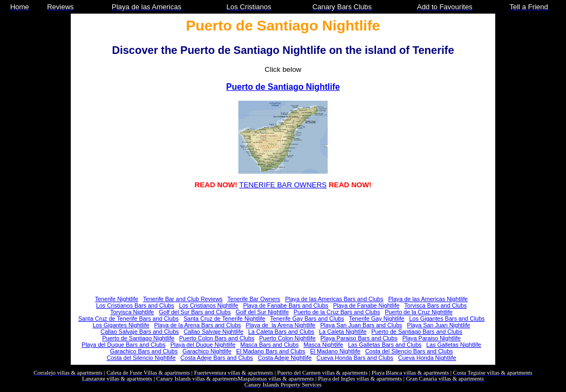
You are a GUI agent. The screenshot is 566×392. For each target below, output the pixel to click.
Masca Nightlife (324, 345)
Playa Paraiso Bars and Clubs (359, 338)
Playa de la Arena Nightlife (281, 325)
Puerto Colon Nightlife (287, 338)
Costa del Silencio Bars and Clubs (409, 351)
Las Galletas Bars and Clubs (384, 345)
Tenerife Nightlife (117, 299)
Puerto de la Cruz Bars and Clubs (337, 312)
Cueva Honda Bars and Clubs (355, 358)
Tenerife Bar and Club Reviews (183, 299)
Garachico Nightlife (207, 351)
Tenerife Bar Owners (254, 299)
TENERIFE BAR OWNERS (283, 185)
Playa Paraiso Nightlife (431, 338)
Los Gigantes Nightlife (121, 325)
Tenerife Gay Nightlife (377, 318)
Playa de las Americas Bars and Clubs (334, 299)
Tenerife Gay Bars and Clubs (307, 318)
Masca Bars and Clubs (270, 345)
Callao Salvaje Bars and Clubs (140, 332)
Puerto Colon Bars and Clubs (217, 338)
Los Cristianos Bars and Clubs (135, 305)
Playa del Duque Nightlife (203, 345)
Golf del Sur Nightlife (262, 312)
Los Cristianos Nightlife (209, 305)
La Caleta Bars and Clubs (281, 332)
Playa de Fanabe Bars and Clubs (286, 305)
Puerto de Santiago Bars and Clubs (417, 332)
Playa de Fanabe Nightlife (366, 305)
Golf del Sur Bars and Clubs (195, 312)
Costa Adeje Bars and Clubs (217, 358)
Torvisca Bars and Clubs (436, 305)
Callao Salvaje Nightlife (214, 332)
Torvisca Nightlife (133, 312)
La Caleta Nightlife (343, 332)
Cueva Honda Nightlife (427, 358)
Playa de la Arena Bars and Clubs (197, 325)
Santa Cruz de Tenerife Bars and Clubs (129, 318)
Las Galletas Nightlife (454, 345)
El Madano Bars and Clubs (271, 351)
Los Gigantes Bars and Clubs (447, 318)
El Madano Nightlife (335, 351)
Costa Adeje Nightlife (285, 358)
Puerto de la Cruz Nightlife (419, 312)
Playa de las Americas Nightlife (428, 299)
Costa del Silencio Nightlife (141, 358)
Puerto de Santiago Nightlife (283, 87)
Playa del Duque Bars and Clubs (124, 345)
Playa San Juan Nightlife (439, 325)
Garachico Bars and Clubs (144, 351)
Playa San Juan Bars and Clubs (361, 325)
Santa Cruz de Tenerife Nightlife (224, 318)
